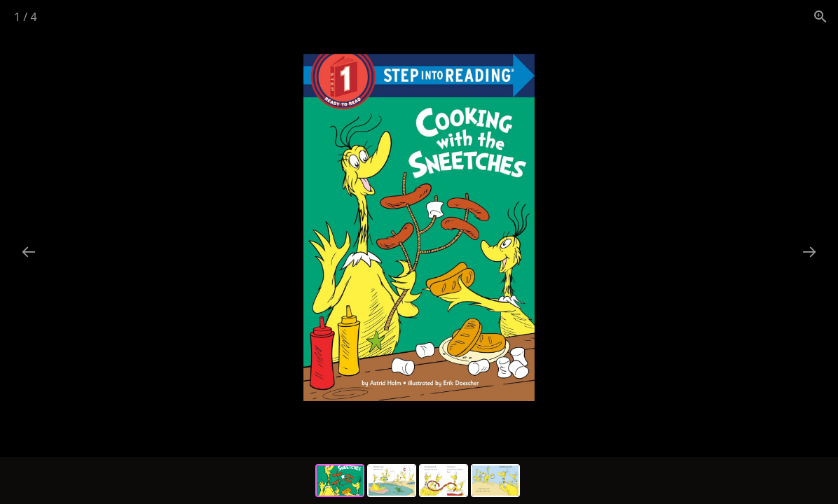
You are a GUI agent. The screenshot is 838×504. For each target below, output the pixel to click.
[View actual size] (820, 16)
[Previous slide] (29, 252)
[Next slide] (809, 252)
